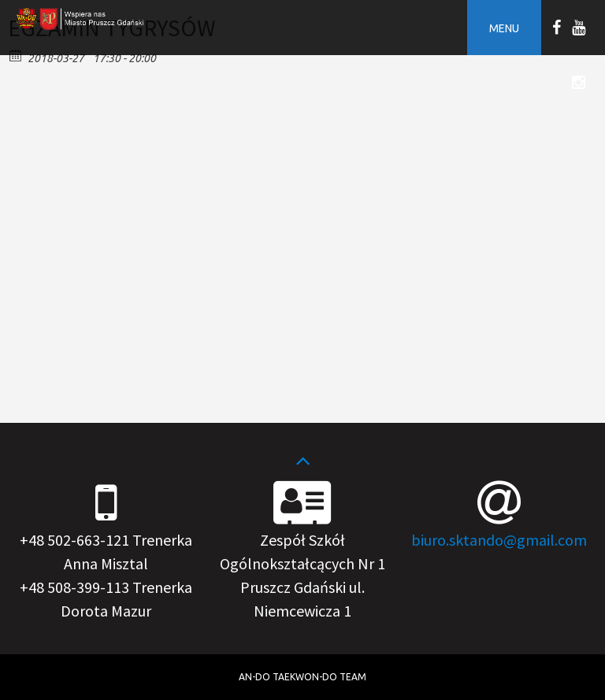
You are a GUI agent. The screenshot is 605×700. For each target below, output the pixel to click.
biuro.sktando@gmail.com (499, 540)
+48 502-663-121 (74, 540)
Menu (504, 28)
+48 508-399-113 (74, 587)
